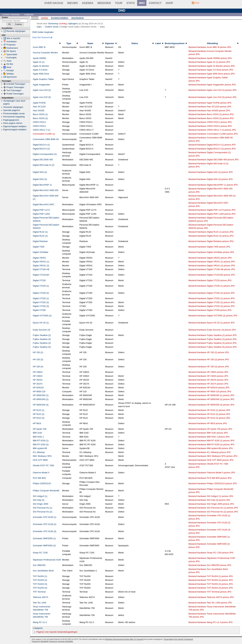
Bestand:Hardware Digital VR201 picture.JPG (210, 258)
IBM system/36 (40, 448)
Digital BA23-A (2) (41, 149)
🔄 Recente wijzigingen (14, 31)
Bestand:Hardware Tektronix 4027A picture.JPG (211, 597)
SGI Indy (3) (39, 500)
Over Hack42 (54, 3)
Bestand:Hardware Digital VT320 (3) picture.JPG (212, 306)
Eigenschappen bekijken (15, 126)
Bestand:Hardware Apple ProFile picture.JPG (210, 103)
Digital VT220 (39, 280)
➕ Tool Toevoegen (12, 90)
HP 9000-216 (39, 392)
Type (69, 43)
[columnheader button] (47, 43)
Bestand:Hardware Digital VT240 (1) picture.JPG (212, 286)
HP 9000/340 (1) (41, 395)
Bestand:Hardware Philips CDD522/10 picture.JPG (213, 483)
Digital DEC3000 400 (43, 160)
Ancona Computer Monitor (45, 53)
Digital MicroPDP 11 (42, 185)
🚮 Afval (7, 67)
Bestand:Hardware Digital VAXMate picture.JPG (211, 252)
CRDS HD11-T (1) (41, 130)
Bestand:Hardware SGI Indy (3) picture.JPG (209, 500)
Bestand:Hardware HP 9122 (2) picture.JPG (209, 414)
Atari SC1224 (39, 107)
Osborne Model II (41, 473)
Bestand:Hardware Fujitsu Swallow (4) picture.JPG (212, 343)
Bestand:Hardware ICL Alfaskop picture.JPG (209, 452)
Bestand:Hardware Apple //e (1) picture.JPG (209, 62)
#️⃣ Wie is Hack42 (12, 38)
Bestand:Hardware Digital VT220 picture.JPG (210, 280)
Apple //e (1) (39, 62)
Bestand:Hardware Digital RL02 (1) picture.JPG (211, 232)
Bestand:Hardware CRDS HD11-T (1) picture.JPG (212, 130)
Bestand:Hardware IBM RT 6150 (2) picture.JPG (211, 444)
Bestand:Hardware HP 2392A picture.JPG (208, 376)
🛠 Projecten (10, 45)
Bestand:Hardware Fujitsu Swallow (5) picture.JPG (212, 347)
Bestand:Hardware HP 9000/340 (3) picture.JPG (211, 405)
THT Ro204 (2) (40, 580)
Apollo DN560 (39, 58)
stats (131, 3)
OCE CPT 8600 (40, 460)
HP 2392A (38, 376)
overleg (63, 24)
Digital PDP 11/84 (41, 214)
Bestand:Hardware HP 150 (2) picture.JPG (209, 352)
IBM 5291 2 (38, 437)
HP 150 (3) (38, 359)
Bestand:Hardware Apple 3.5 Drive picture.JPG (211, 70)
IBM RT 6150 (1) (41, 441)
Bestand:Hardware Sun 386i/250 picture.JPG (210, 565)
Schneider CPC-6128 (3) (45, 531)
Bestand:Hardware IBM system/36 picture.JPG (211, 448)
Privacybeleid (169, 639)
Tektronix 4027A (40, 597)
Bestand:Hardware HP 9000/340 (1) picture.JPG (211, 395)
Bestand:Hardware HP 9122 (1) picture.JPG (209, 410)
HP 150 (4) (38, 367)
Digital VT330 (39, 310)
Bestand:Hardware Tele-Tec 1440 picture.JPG (210, 603)
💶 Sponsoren (10, 77)
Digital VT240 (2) (41, 293)
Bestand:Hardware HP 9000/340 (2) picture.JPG (211, 399)
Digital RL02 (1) (40, 232)
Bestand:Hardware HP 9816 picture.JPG (208, 423)
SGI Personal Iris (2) (43, 512)
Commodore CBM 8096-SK (46, 139)
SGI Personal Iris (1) (43, 508)
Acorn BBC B (39, 47)
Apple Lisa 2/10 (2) (42, 90)
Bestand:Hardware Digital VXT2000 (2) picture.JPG (213, 316)
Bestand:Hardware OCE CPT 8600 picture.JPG (211, 460)
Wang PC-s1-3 (40, 622)
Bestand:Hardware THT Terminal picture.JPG (210, 592)
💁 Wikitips (9, 74)
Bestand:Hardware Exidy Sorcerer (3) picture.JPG (212, 330)
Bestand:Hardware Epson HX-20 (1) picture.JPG (212, 323)
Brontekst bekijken (60, 18)
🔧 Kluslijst (9, 70)
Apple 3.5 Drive (40, 70)
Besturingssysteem (175, 43)
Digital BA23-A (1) (41, 145)
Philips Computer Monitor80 (46, 491)
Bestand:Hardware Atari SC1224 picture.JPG (210, 107)
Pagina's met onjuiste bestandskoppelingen (57, 632)
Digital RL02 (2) (40, 236)
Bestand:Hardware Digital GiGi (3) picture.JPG (211, 179)
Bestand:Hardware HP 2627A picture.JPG (208, 384)
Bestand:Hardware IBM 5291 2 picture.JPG (209, 437)
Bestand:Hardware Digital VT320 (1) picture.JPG (212, 298)
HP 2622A (38, 380)
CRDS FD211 (39, 122)
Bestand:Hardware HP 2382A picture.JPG (208, 372)
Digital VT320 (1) (41, 298)
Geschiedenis (77, 18)
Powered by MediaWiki (40, 641)
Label (158, 43)
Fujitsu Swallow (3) (42, 339)
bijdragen (73, 24)
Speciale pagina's (12, 110)
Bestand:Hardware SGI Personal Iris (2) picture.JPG (213, 512)
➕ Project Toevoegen (14, 87)
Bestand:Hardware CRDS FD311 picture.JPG (210, 126)
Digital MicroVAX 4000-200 (46, 190)
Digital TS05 (39, 247)
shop (169, 3)
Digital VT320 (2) (41, 302)
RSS (197, 3)
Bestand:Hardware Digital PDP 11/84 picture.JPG (212, 214)
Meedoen (104, 3)
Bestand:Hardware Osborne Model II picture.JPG (212, 473)
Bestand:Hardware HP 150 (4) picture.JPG (209, 367)
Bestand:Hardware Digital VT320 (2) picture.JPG (212, 302)
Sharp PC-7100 (40, 553)
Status (135, 43)
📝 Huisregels (10, 58)
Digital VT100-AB (41, 269)
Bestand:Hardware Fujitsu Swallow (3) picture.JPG (212, 339)
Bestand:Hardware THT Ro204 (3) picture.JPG (211, 584)
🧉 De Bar (8, 64)
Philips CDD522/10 (42, 483)
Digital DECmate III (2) (44, 165)
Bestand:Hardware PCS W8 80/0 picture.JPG (210, 478)
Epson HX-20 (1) (41, 323)
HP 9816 (37, 423)
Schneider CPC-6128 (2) (45, 524)
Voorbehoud (188, 639)
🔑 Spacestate (10, 54)
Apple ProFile (39, 103)
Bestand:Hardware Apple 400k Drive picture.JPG (212, 74)
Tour (119, 3)
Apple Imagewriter (41, 85)
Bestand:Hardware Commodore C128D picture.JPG (213, 134)
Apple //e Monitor (41, 66)
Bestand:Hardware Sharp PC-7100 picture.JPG (211, 553)
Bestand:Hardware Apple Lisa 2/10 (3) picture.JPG (212, 97)
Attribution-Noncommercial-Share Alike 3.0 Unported (124, 639)
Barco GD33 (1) (40, 114)
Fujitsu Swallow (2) (42, 335)
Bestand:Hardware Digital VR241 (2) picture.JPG (212, 266)
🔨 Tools (7, 61)
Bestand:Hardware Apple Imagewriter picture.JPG (212, 85)
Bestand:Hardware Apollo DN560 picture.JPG (210, 58)
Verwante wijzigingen (13, 107)
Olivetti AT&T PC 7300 (43, 465)
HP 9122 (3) (39, 418)
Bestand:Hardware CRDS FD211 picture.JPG (210, 122)
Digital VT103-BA (41, 275)
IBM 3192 (37, 433)
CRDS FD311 (39, 126)
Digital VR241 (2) (41, 266)
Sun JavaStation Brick (43, 571)
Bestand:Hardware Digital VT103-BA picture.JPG (212, 275)
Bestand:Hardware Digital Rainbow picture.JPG (211, 241)
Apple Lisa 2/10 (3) (42, 97)
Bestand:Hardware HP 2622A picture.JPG (208, 380)
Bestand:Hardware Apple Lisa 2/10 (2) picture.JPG (212, 90)
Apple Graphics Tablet (43, 79)
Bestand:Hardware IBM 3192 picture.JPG (208, 433)
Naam (90, 43)
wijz (39, 27)
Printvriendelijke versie (14, 113)
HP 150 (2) (38, 352)
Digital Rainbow (40, 241)
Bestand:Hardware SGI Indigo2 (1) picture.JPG (211, 496)
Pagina (35, 18)
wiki (142, 3)
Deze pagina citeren (13, 123)
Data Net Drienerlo (41, 37)
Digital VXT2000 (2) (42, 316)
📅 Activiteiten (10, 42)
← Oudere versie (50, 27)
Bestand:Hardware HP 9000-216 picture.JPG (210, 392)
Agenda (88, 3)
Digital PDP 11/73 (41, 210)
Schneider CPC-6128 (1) (45, 517)
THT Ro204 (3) (40, 584)
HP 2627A (38, 384)
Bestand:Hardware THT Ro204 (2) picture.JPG (211, 580)
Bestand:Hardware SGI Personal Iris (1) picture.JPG (213, 508)
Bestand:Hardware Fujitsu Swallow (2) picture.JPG (212, 335)
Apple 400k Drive (41, 74)
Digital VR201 (39, 258)
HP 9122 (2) (39, 414)
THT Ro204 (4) (40, 588)
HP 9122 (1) (39, 410)
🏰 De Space (10, 51)
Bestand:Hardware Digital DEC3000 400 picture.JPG (213, 160)
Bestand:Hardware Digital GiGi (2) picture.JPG (211, 172)
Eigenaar (110, 43)
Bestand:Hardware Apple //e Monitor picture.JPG (212, 66)
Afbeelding (212, 43)
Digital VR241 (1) (41, 262)
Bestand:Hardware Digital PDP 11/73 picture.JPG (212, 210)
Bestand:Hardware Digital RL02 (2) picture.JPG (211, 236)
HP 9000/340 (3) (41, 405)
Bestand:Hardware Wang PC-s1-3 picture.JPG (211, 622)
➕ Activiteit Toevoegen (14, 84)
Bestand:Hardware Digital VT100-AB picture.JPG (212, 269)
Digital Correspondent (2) (45, 154)
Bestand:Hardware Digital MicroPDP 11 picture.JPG (213, 185)
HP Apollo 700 (40, 429)
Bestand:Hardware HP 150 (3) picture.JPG (209, 359)
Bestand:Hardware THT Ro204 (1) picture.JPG (211, 576)
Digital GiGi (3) (40, 179)
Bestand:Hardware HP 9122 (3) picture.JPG (209, 418)
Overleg (44, 18)
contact (155, 3)
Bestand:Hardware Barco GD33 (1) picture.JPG (211, 114)
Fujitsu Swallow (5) (42, 347)
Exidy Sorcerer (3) (41, 330)
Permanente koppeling (14, 117)
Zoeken (5, 17)
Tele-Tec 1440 (39, 603)
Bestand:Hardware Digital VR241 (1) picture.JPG (212, 262)
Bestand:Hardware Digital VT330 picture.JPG (210, 310)
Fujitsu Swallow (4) (42, 343)
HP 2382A (38, 372)
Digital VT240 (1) (41, 286)
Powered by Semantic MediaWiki (61, 641)
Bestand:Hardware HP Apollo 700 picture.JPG (210, 429)
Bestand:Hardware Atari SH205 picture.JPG (209, 111)
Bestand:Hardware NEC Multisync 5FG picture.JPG (213, 456)
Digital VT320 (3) (41, 306)
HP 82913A (38, 388)
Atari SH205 (39, 111)
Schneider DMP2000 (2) (44, 546)
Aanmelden (29, 14)
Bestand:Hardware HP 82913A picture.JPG (209, 388)
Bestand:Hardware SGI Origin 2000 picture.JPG (211, 504)
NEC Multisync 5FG (42, 456)
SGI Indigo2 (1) (40, 496)
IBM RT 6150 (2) (41, 444)
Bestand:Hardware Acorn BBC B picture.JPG (210, 47)
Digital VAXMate (41, 252)
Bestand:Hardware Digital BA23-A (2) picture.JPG (212, 149)
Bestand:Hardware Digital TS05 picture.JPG (209, 247)
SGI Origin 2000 (40, 504)
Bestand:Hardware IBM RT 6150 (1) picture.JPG (211, 441)
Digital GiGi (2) (40, 172)
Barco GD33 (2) (40, 118)
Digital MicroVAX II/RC (44, 204)
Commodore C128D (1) (44, 134)
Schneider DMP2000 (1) (44, 538)
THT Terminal (39, 592)
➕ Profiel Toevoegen (13, 94)
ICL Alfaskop (39, 452)
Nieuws (73, 3)
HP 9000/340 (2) (41, 399)
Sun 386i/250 (39, 565)
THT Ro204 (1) (40, 576)
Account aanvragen (11, 14)
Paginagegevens (11, 120)
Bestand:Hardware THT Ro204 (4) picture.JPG (211, 588)
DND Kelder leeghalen (43, 32)
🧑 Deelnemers (11, 48)
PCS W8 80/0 (39, 478)
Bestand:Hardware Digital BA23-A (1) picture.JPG (212, 145)
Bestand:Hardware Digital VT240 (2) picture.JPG (212, 293)
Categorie (38, 628)
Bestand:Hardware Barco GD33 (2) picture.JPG (211, 118)
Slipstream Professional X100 (47, 560)
